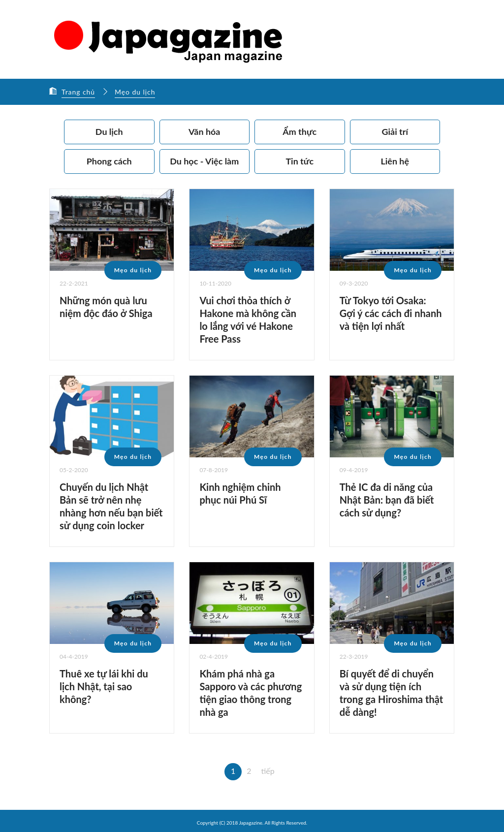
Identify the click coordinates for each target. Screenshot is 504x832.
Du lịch (109, 131)
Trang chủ (79, 92)
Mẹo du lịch (136, 92)
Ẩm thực (299, 131)
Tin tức (299, 161)
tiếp (268, 770)
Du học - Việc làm (204, 161)
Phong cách (109, 161)
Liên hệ (395, 161)
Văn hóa (205, 131)
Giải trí (395, 131)
